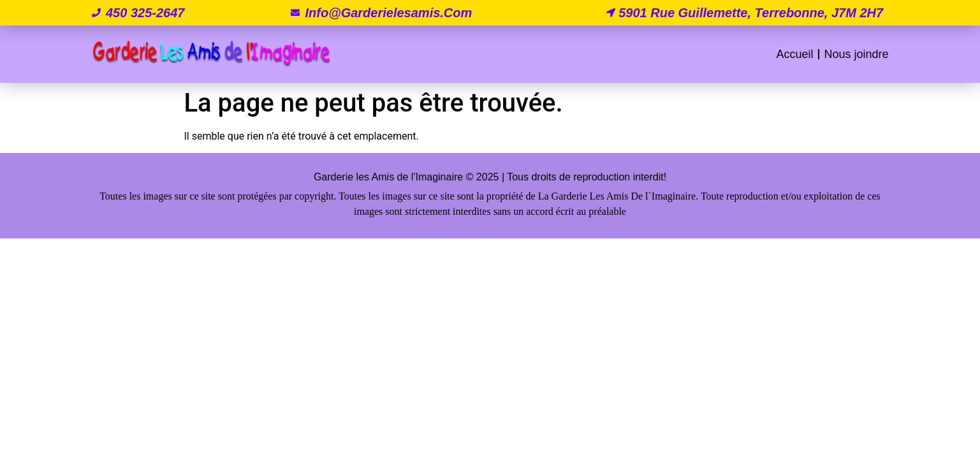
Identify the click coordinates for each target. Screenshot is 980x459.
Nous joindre (856, 54)
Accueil (794, 54)
